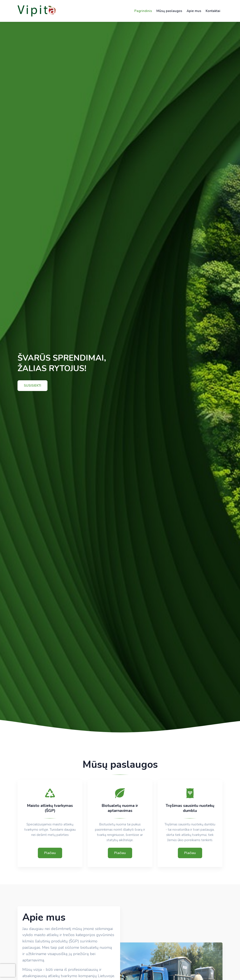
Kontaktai (213, 11)
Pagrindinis (143, 11)
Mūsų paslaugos (169, 11)
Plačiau (50, 853)
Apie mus (194, 11)
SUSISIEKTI (32, 386)
